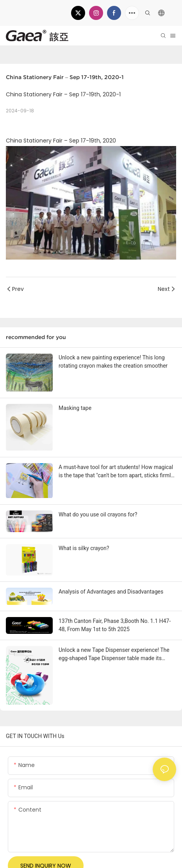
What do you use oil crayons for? (98, 514)
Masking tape (75, 408)
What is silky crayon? (84, 548)
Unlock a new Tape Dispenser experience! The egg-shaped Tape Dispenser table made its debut (114, 655)
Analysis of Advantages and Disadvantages (111, 592)
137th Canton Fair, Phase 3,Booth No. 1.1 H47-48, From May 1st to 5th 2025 (115, 625)
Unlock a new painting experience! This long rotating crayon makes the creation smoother (113, 362)
